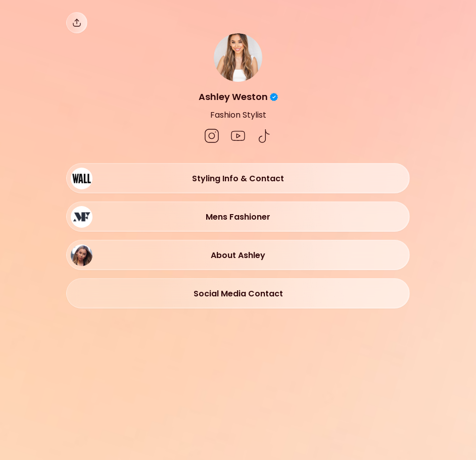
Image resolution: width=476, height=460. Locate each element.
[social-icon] (212, 137)
